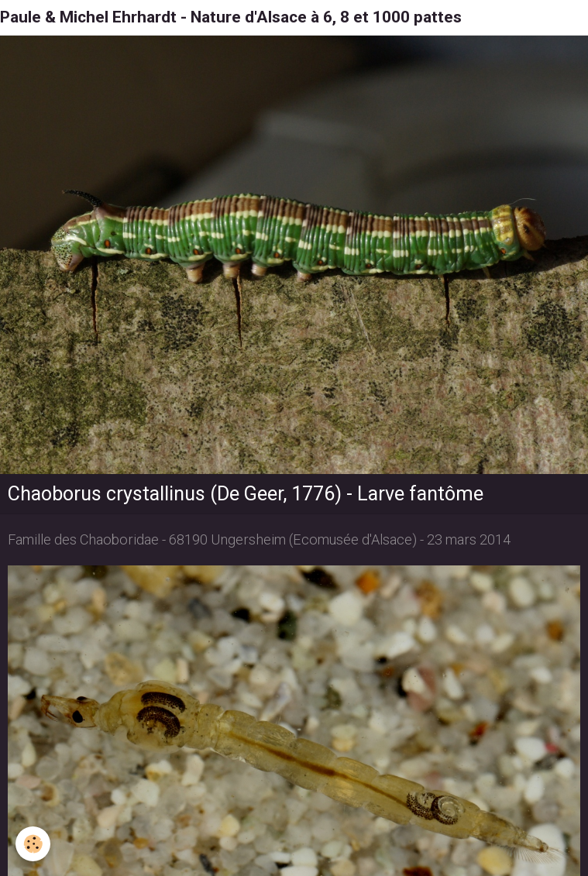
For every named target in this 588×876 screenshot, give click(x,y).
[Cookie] (33, 844)
